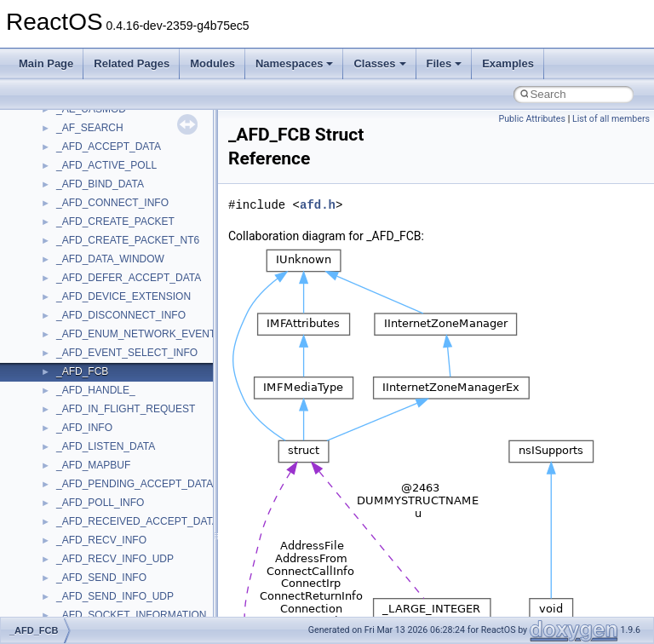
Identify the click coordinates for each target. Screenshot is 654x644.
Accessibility (84, 533)
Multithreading (61, 308)
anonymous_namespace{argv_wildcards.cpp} (159, 571)
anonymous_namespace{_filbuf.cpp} (138, 552)
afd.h (318, 205)
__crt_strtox (83, 515)
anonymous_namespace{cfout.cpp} (136, 589)
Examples (508, 63)
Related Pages (132, 63)
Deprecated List (65, 383)
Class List (65, 458)
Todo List (49, 365)
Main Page (46, 63)
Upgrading (52, 140)
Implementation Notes (79, 346)
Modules (212, 63)
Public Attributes (532, 119)
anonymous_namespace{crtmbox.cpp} (143, 608)
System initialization (74, 290)
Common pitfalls (66, 215)
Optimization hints (69, 327)
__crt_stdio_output (98, 496)
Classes (379, 63)
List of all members (611, 119)
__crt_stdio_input (95, 477)
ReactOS (36, 121)
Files (445, 63)
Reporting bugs (63, 252)
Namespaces (295, 63)
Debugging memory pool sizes (98, 233)
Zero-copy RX (60, 271)
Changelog (54, 158)
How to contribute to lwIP (86, 177)
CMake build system (75, 196)
